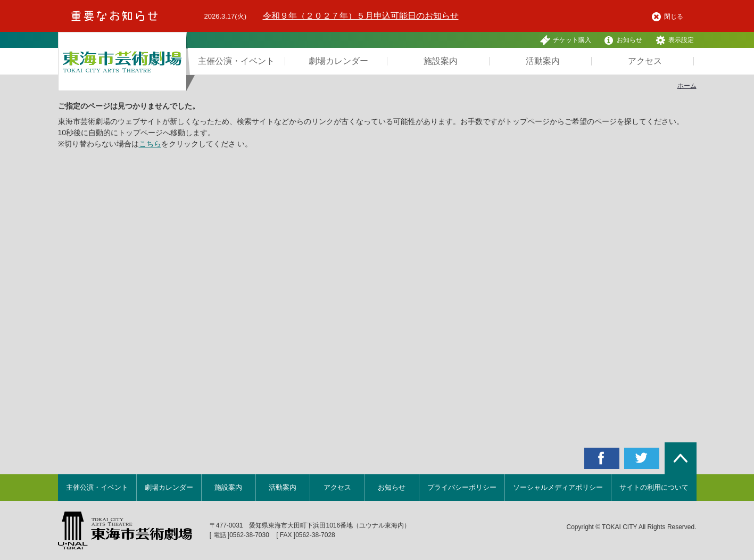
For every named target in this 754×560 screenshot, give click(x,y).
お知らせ (623, 40)
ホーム (687, 86)
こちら (150, 144)
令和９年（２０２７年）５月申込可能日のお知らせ (361, 16)
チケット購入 (566, 40)
